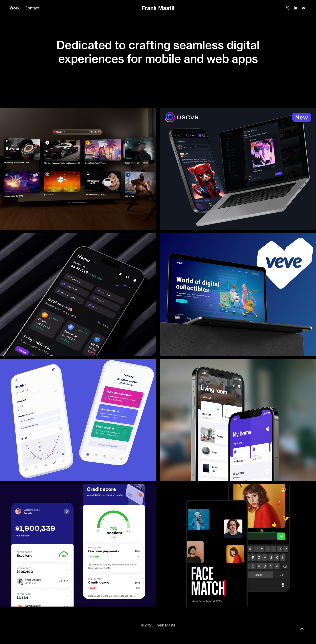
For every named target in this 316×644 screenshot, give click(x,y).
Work (15, 8)
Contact (32, 8)
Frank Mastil (158, 8)
